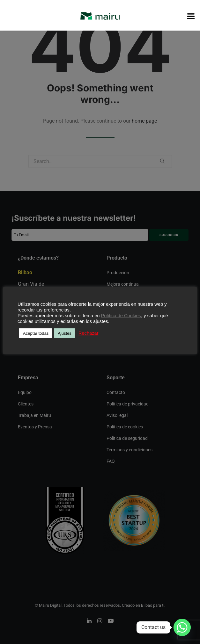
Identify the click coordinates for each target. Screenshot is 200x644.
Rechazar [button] (89, 333)
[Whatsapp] (182, 627)
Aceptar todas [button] (36, 333)
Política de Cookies (121, 316)
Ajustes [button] (65, 333)
